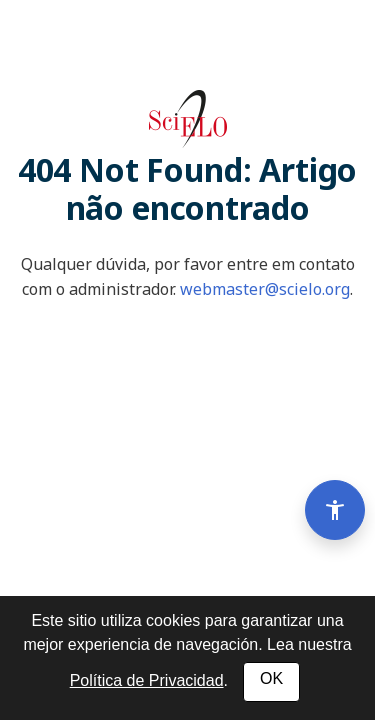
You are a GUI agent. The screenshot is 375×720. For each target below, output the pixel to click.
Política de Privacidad (147, 680)
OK (271, 678)
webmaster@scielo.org (265, 289)
